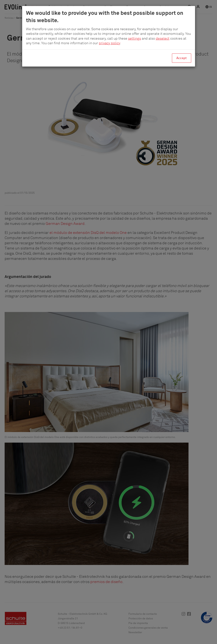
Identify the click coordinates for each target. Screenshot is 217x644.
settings (134, 39)
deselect (163, 39)
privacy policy (109, 43)
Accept (181, 58)
